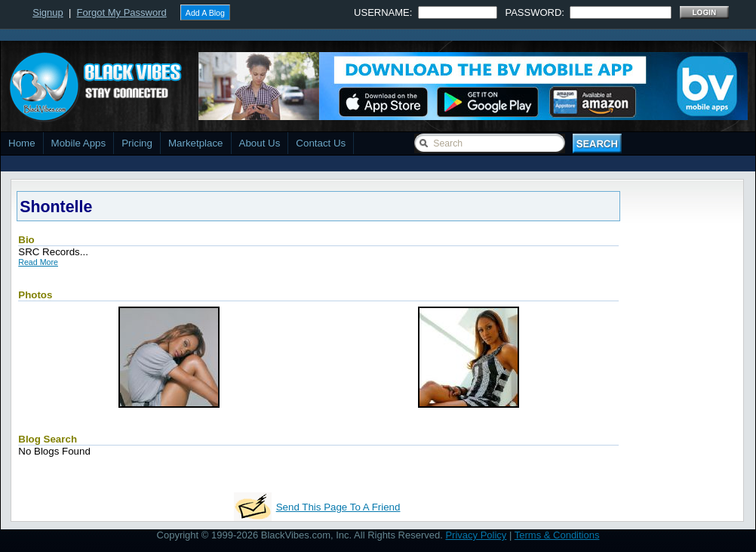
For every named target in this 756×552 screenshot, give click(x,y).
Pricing (137, 143)
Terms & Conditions (557, 535)
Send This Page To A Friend (338, 507)
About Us (260, 143)
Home (22, 143)
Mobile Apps (79, 143)
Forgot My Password (122, 12)
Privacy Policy (476, 535)
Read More (38, 262)
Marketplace (196, 143)
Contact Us (321, 143)
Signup (48, 12)
